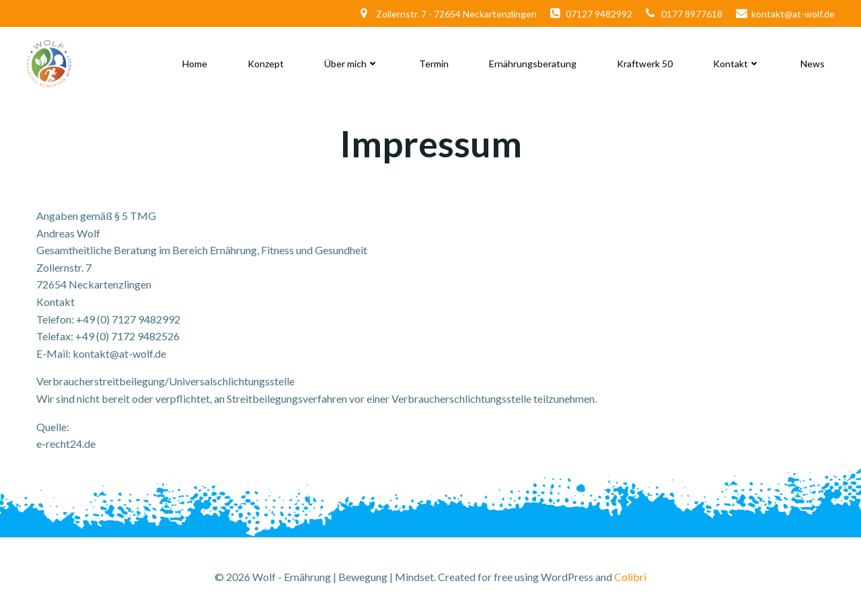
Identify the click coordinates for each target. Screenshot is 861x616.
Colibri (630, 577)
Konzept (266, 64)
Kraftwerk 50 (645, 64)
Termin (434, 64)
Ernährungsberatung (533, 64)
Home (195, 64)
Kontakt (737, 64)
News (813, 64)
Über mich (351, 64)
